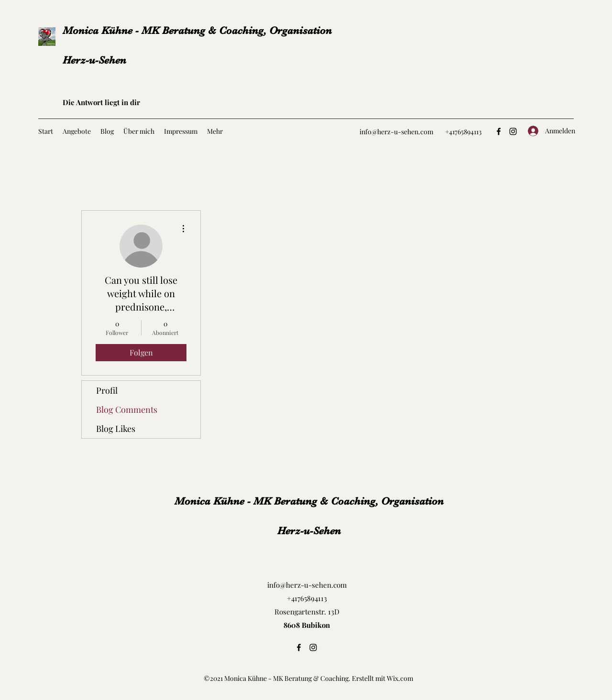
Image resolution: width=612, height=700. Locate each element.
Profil (107, 390)
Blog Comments (127, 409)
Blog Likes (116, 429)
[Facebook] (499, 131)
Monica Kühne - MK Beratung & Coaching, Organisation (197, 30)
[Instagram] (513, 131)
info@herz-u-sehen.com (396, 132)
